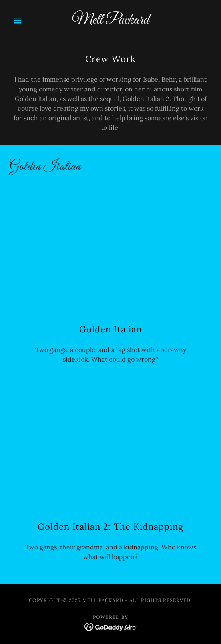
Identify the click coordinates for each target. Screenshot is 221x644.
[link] (111, 20)
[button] (25, 20)
